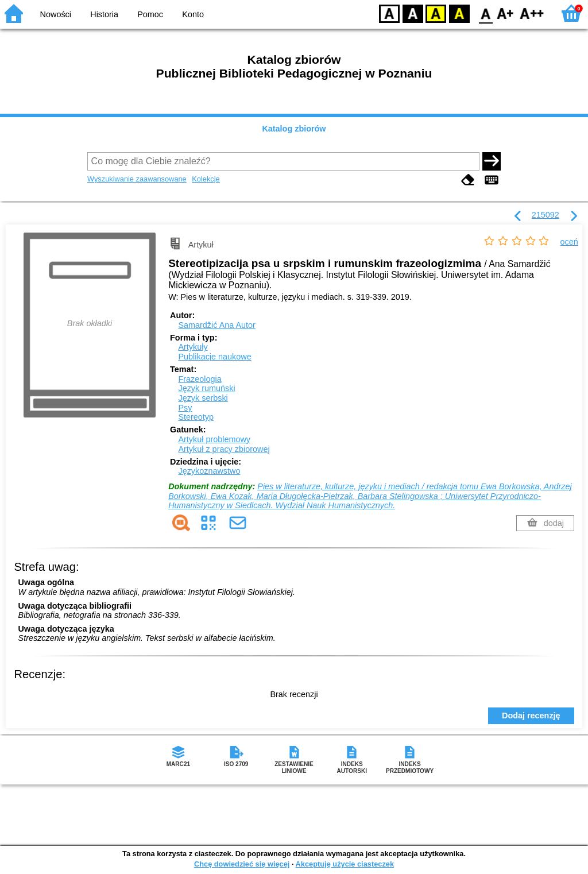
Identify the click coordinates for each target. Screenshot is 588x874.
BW (413, 13)
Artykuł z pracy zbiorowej (224, 449)
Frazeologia (200, 379)
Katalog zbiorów (294, 129)
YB (436, 13)
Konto (193, 14)
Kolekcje (206, 179)
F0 (486, 13)
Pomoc (150, 14)
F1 (506, 13)
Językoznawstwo (209, 471)
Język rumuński (206, 388)
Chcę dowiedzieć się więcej (242, 864)
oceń (569, 242)
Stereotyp (196, 417)
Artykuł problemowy (214, 439)
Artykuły (193, 347)
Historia (104, 14)
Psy (185, 408)
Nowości (56, 14)
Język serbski (203, 398)
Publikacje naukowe (214, 357)
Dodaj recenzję (531, 716)
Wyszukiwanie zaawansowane (137, 179)
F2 (532, 13)
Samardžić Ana (216, 325)
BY (459, 13)
